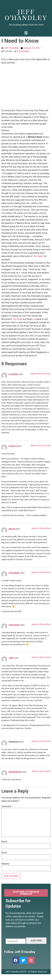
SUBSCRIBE (36, 941)
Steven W (13, 446)
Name (4, 842)
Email (4, 853)
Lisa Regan (14, 374)
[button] (26, 33)
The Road (17, 319)
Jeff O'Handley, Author (26, 4)
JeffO (11, 658)
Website (5, 864)
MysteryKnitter (15, 772)
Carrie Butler (14, 573)
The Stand (38, 256)
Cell (35, 319)
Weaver (12, 529)
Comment (7, 806)
